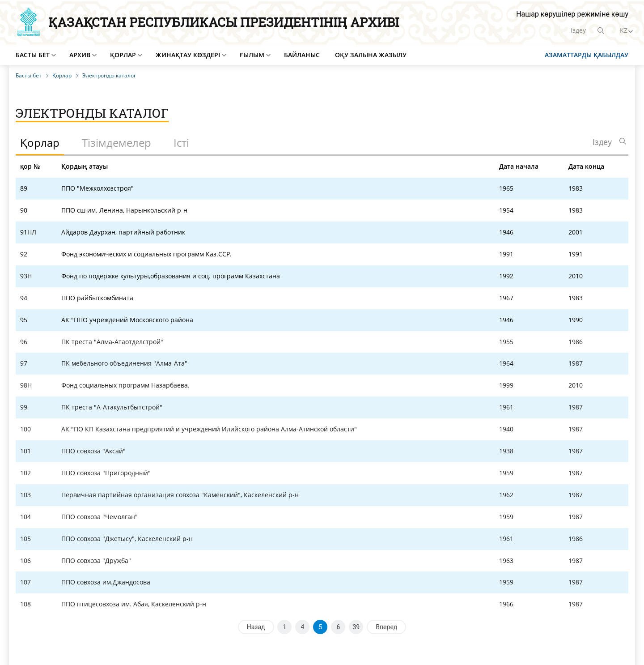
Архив (80, 55)
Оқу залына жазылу (371, 55)
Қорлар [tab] (40, 143)
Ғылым (252, 55)
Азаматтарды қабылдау (587, 55)
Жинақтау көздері (188, 55)
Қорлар (123, 55)
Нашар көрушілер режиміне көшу (572, 14)
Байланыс (302, 55)
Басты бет (33, 55)
